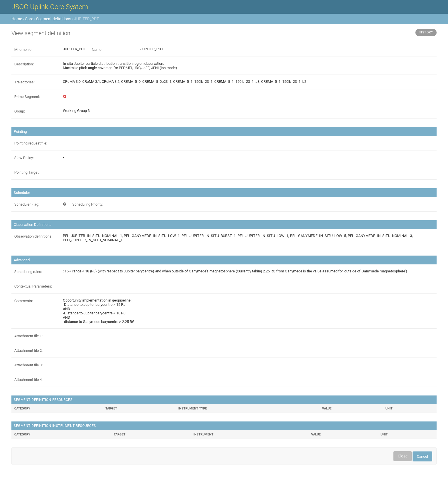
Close (403, 456)
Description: (24, 64)
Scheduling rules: (28, 272)
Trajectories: (24, 82)
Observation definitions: (33, 236)
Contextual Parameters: (33, 286)
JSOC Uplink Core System (50, 7)
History (426, 32)
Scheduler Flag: (27, 204)
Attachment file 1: (28, 336)
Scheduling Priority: (88, 204)
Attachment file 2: (28, 351)
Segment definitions (54, 19)
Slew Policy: (24, 158)
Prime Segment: (27, 97)
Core (29, 19)
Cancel (422, 456)
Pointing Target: (27, 172)
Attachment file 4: (28, 380)
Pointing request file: (31, 143)
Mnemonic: (23, 50)
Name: (97, 50)
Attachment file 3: (28, 365)
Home (17, 19)
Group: (20, 111)
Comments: (24, 301)
